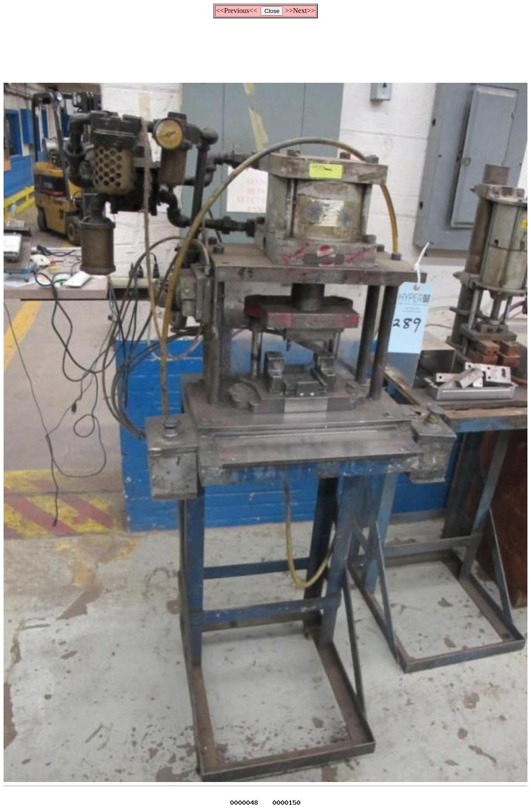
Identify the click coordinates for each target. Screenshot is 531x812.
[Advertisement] (265, 47)
